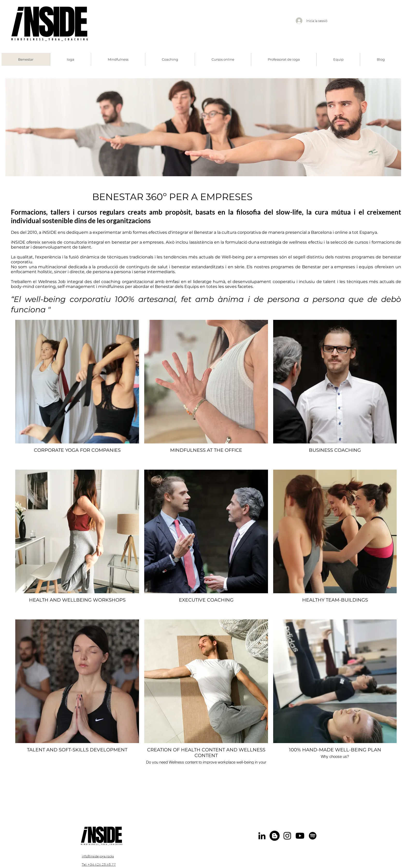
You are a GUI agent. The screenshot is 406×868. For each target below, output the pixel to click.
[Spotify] (313, 836)
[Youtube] (300, 836)
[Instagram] (287, 836)
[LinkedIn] (262, 836)
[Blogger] (275, 836)
